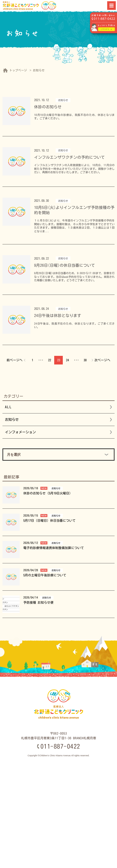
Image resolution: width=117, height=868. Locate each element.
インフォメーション (20, 432)
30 (85, 360)
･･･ (41, 360)
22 (50, 360)
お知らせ (12, 419)
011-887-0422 (60, 746)
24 (67, 360)
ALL (9, 407)
